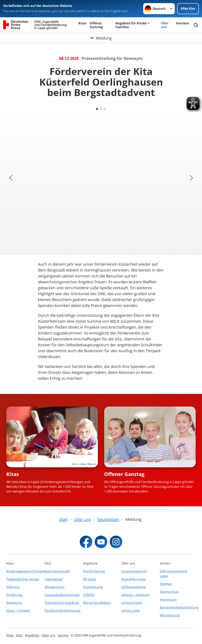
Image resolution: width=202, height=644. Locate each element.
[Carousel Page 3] (105, 109)
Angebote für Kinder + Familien (133, 25)
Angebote (32, 635)
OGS (19, 635)
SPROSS (89, 595)
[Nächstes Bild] (191, 178)
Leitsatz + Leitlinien (135, 595)
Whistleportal (170, 615)
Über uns (165, 25)
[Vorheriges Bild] (11, 178)
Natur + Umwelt (18, 611)
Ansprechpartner (134, 571)
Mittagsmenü (54, 587)
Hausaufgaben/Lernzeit (62, 595)
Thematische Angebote (62, 603)
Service (63, 635)
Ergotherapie (93, 587)
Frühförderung (94, 571)
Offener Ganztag (96, 25)
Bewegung (14, 603)
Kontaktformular (134, 579)
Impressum (168, 600)
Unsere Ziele (131, 611)
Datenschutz (169, 592)
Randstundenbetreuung (63, 611)
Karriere (183, 23)
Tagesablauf (54, 579)
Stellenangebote (133, 587)
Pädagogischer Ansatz (23, 579)
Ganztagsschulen (57, 571)
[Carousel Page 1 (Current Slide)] (97, 109)
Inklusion (13, 587)
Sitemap (166, 584)
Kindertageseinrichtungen (24, 571)
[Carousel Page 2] (101, 109)
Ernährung (14, 595)
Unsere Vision (132, 603)
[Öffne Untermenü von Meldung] (101, 38)
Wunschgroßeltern (97, 603)
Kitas (83, 23)
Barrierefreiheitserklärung (178, 607)
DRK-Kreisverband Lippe (173, 574)
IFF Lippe (89, 579)
